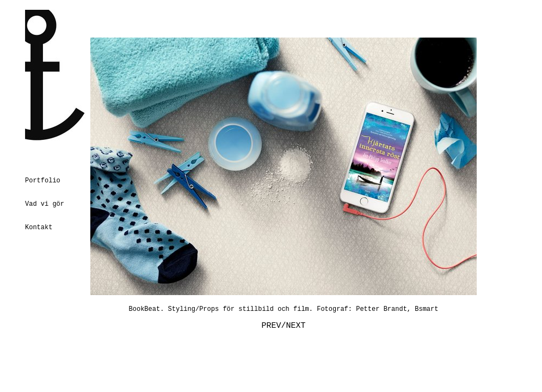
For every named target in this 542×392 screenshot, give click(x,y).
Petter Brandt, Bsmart (397, 309)
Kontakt (39, 228)
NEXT (296, 326)
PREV (271, 326)
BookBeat (145, 309)
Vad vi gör (45, 204)
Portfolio (43, 181)
